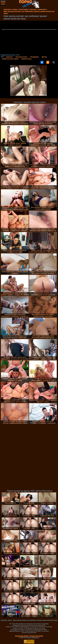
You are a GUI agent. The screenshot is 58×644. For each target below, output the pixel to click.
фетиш (44, 57)
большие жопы (21, 57)
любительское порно (10, 59)
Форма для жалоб (36, 636)
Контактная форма (22, 636)
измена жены (26, 59)
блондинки (35, 57)
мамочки (9, 57)
